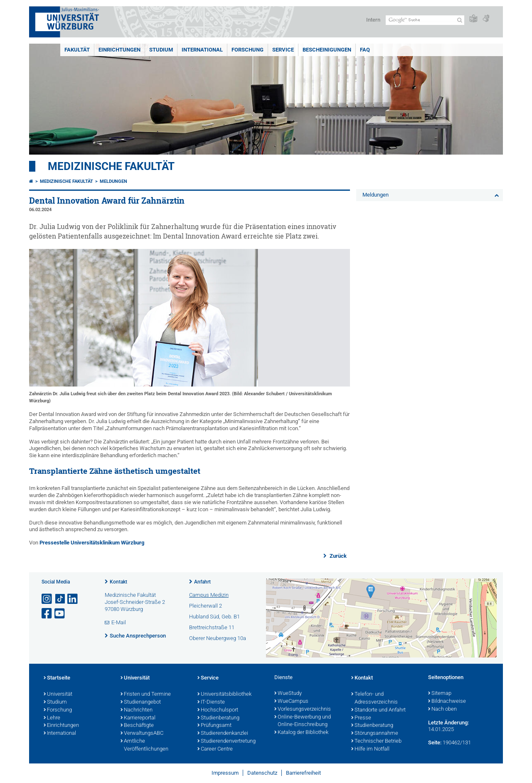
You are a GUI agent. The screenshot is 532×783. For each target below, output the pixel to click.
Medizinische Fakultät (111, 166)
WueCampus (291, 702)
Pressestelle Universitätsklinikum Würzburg (92, 543)
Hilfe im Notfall (370, 749)
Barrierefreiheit (303, 773)
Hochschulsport (218, 710)
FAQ (365, 50)
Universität (58, 694)
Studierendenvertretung (227, 741)
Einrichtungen (119, 50)
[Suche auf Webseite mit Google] (425, 20)
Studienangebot (141, 702)
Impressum (225, 773)
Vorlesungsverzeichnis (303, 709)
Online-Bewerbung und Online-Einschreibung (303, 721)
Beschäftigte (137, 726)
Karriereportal (138, 718)
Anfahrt (202, 582)
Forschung (248, 50)
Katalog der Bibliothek (301, 733)
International (202, 50)
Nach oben (442, 709)
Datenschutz (262, 773)
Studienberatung (218, 718)
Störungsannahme (375, 734)
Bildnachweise (447, 702)
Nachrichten (137, 710)
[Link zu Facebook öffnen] (47, 614)
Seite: (435, 742)
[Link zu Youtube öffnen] (60, 614)
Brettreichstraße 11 (212, 627)
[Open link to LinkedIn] (73, 599)
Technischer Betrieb (376, 741)
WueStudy (288, 694)
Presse (361, 718)
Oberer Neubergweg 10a (218, 638)
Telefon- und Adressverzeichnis (374, 698)
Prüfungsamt (214, 726)
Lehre (52, 718)
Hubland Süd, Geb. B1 (214, 617)
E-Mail (119, 622)
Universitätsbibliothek (224, 694)
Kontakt (118, 582)
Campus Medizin (209, 595)
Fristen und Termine (146, 694)
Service (283, 50)
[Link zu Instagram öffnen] (47, 599)
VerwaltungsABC (142, 734)
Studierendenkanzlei (223, 734)
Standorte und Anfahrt (378, 710)
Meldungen (113, 181)
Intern (373, 20)
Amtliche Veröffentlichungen (144, 745)
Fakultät (77, 50)
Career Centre (215, 749)
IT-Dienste (211, 702)
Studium (161, 50)
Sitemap (440, 694)
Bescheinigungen (327, 50)
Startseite (57, 678)
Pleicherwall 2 (206, 606)
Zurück (337, 556)
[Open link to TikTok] (60, 599)
